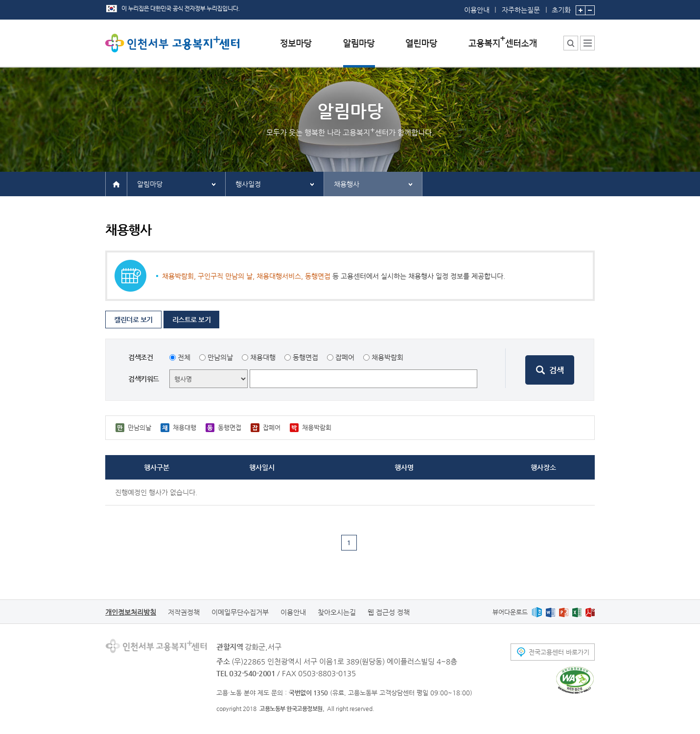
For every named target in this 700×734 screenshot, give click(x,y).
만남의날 (220, 357)
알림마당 (150, 184)
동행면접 (305, 357)
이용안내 (477, 10)
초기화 (561, 7)
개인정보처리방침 (131, 612)
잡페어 (345, 357)
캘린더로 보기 (133, 320)
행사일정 (248, 184)
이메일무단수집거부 (240, 612)
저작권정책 (184, 612)
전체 (184, 357)
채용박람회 (387, 357)
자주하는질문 (521, 10)
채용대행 (263, 357)
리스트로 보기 (192, 320)
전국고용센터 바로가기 (559, 652)
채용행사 (347, 184)
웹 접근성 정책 (389, 612)
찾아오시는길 (337, 612)
